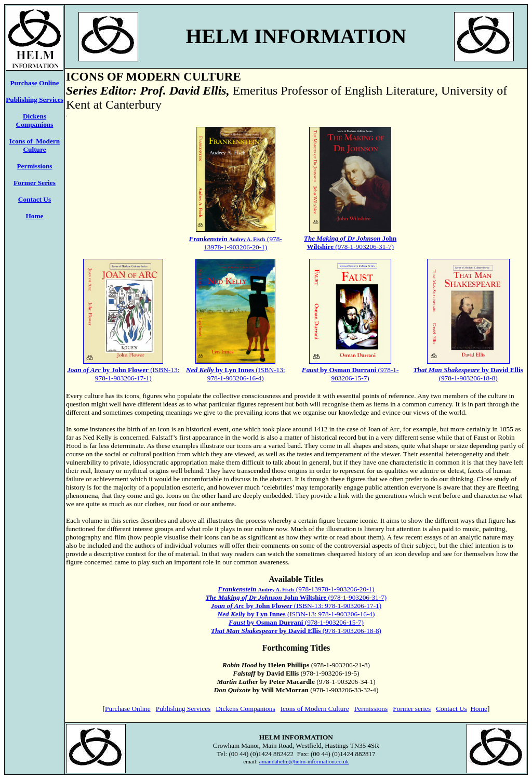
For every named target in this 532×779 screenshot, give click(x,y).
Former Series (35, 183)
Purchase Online (128, 709)
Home (34, 216)
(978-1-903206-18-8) (468, 374)
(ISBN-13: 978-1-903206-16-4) (236, 374)
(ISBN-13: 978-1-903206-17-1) (296, 606)
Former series (412, 709)
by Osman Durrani (275, 622)
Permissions (371, 709)
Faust (237, 622)
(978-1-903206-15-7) (350, 374)
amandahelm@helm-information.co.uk (304, 761)
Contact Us (35, 199)
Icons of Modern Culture (35, 145)
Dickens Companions (35, 120)
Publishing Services (35, 100)
